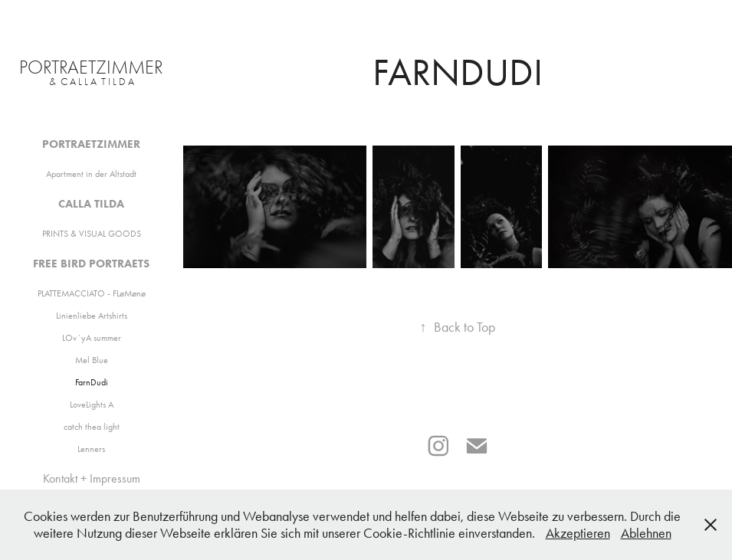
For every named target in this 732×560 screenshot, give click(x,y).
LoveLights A (92, 404)
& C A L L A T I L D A (92, 82)
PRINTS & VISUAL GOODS (92, 234)
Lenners (91, 449)
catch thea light (92, 427)
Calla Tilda (91, 204)
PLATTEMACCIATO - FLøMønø (92, 293)
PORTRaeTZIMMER (91, 67)
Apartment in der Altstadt (91, 174)
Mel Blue (92, 360)
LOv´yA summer (92, 338)
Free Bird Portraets (91, 264)
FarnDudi (92, 382)
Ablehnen (646, 533)
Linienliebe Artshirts (92, 316)
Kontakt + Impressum (92, 478)
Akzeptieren (578, 533)
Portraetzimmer (91, 144)
